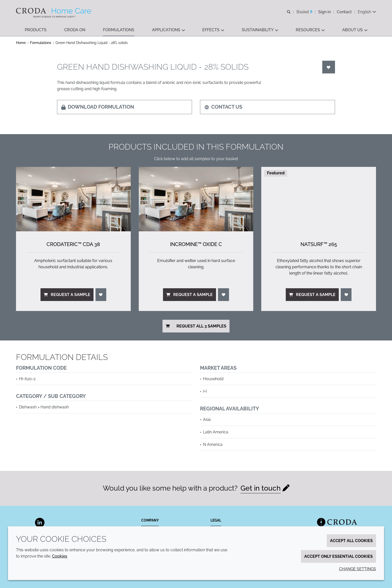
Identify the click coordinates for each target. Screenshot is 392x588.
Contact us (223, 107)
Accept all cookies (351, 541)
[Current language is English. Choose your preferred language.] (367, 12)
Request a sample (67, 295)
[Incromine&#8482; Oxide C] (196, 199)
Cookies (60, 556)
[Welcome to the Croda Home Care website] (54, 11)
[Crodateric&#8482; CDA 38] (73, 199)
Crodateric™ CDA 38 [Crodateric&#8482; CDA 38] (73, 244)
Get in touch (261, 488)
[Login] (329, 67)
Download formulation (98, 107)
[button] (36, 30)
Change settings (357, 569)
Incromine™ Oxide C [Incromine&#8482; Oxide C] (196, 244)
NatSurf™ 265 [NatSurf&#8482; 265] (319, 244)
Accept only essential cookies (338, 556)
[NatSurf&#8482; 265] (319, 199)
